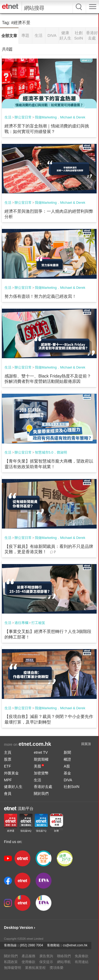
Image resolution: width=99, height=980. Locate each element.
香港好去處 (43, 787)
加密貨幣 (41, 773)
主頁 (8, 752)
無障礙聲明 (13, 968)
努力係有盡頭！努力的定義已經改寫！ (40, 296)
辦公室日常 (23, 117)
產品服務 (29, 956)
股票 (8, 759)
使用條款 (29, 962)
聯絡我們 (64, 956)
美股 (39, 766)
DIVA (68, 780)
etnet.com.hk (35, 744)
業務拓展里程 (35, 968)
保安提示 (46, 962)
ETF (7, 766)
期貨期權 (41, 759)
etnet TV (41, 752)
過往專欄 (21, 623)
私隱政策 (11, 962)
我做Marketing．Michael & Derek (60, 117)
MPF (8, 780)
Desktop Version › (20, 928)
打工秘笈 (38, 623)
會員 (8, 793)
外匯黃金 (11, 773)
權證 (67, 759)
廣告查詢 (46, 956)
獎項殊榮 (56, 968)
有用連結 (82, 962)
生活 (8, 117)
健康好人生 (13, 787)
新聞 (67, 752)
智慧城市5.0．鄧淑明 (51, 452)
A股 (67, 766)
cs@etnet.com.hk (75, 945)
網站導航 (64, 962)
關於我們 (41, 793)
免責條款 (82, 956)
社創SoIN (71, 787)
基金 (67, 773)
